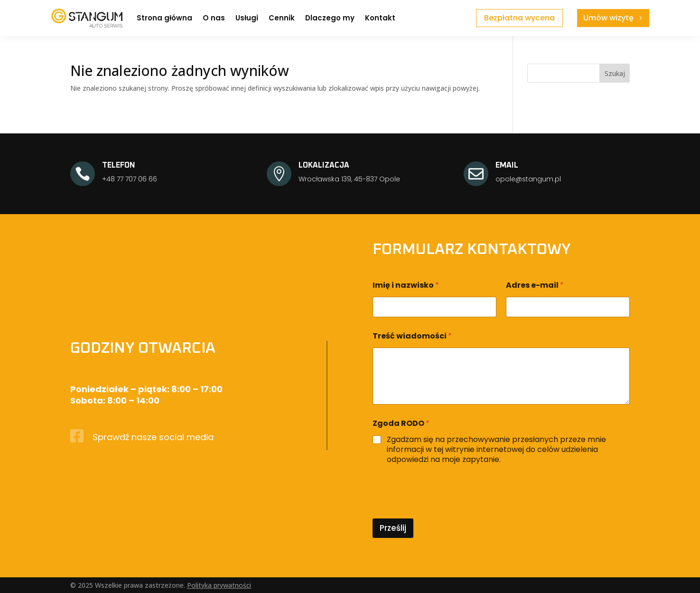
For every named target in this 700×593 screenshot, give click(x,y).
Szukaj (615, 73)
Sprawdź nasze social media (153, 437)
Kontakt (380, 18)
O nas (214, 18)
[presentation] (445, 512)
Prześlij (393, 528)
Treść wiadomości (412, 336)
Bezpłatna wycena (519, 18)
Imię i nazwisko (406, 285)
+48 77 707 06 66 (130, 179)
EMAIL (507, 165)
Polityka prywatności (219, 585)
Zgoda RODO (401, 423)
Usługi (247, 18)
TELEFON (119, 165)
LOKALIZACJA (324, 165)
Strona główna (164, 18)
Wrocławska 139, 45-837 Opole (349, 179)
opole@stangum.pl (528, 179)
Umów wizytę (608, 18)
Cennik (282, 18)
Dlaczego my (330, 18)
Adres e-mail (535, 285)
